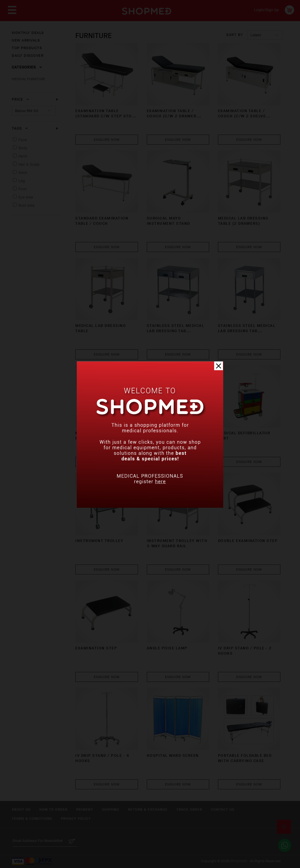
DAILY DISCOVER (28, 56)
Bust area (27, 205)
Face (23, 140)
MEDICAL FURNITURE (28, 79)
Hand (23, 156)
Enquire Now (107, 140)
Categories (27, 67)
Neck (23, 173)
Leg (22, 181)
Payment (85, 809)
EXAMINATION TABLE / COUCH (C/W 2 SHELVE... (244, 113)
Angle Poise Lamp (167, 648)
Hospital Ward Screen (173, 755)
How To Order (53, 809)
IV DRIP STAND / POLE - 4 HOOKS (102, 758)
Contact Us (223, 809)
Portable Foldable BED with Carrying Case (245, 758)
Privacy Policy (76, 819)
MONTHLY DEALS (28, 33)
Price (21, 99)
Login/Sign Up (266, 10)
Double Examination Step (248, 541)
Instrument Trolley (99, 541)
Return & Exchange (148, 809)
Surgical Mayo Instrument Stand (168, 221)
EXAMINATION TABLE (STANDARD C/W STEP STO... (106, 113)
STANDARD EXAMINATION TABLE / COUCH (102, 221)
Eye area (26, 197)
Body (23, 148)
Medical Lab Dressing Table (100, 328)
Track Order (189, 809)
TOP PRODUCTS (27, 48)
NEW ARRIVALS (26, 40)
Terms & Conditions (32, 819)
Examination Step (96, 648)
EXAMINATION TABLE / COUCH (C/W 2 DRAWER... (174, 113)
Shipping (111, 809)
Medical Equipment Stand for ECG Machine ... (105, 436)
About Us (21, 809)
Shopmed (239, 861)
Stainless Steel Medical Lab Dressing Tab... (176, 328)
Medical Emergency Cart (176, 433)
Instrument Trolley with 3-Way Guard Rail (177, 543)
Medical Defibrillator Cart (244, 436)
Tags (20, 128)
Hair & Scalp (29, 164)
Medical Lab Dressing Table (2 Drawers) (243, 221)
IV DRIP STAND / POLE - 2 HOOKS (245, 651)
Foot (22, 189)
